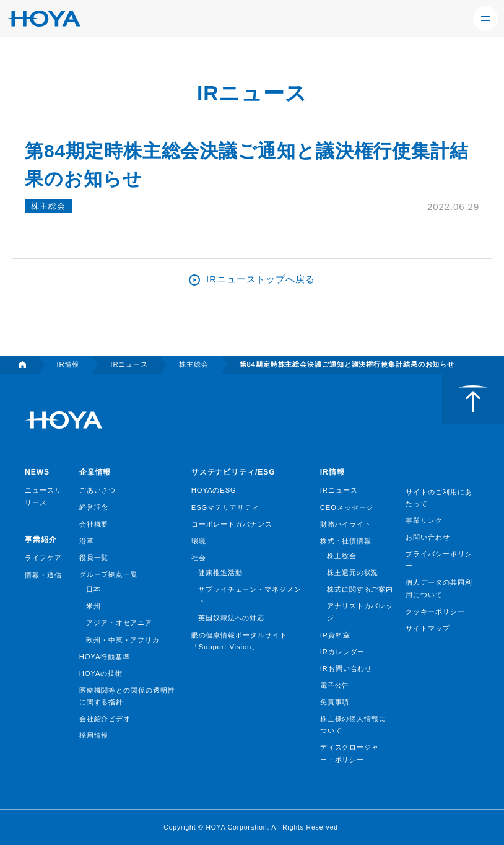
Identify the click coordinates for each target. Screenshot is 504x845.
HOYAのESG (214, 490)
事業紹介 (41, 540)
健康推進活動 (220, 572)
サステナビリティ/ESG (233, 472)
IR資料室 (335, 635)
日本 (93, 589)
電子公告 (335, 685)
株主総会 (48, 206)
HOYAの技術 (101, 673)
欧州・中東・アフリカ (123, 640)
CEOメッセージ (347, 507)
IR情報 (332, 472)
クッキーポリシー (435, 611)
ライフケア (43, 558)
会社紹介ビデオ (105, 719)
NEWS (37, 472)
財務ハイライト (346, 524)
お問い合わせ (428, 537)
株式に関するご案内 (360, 589)
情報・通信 (43, 575)
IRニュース (339, 490)
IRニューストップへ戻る (261, 279)
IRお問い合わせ (346, 668)
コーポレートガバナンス (232, 524)
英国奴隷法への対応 (231, 618)
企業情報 (95, 472)
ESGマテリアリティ (225, 507)
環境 (199, 541)
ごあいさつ (98, 490)
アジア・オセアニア (119, 623)
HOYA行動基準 (105, 657)
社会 (199, 558)
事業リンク (424, 520)
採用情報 (94, 735)
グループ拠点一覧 (109, 574)
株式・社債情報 (346, 541)
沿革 (87, 541)
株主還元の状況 (353, 572)
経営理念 (94, 507)
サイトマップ (428, 628)
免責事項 (335, 702)
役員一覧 (94, 558)
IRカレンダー (343, 652)
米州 (93, 606)
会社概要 (94, 524)
